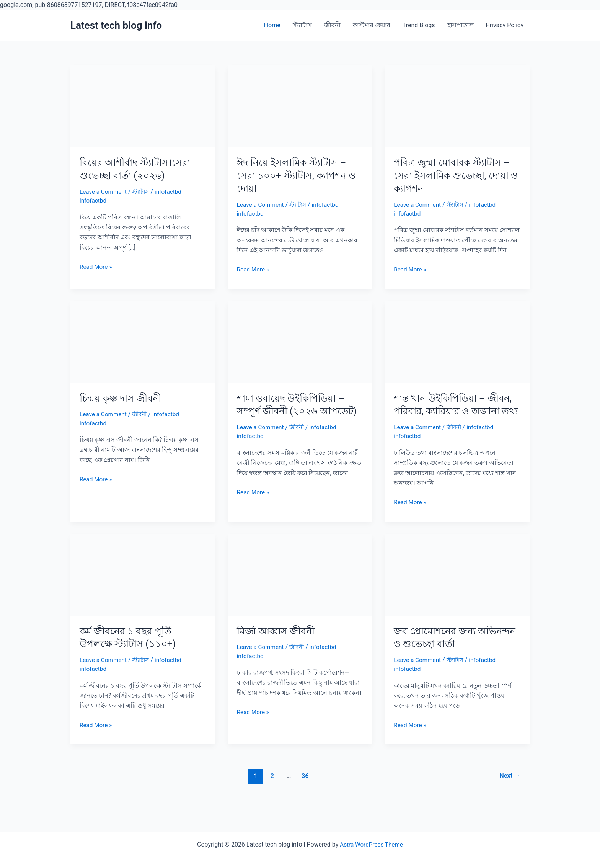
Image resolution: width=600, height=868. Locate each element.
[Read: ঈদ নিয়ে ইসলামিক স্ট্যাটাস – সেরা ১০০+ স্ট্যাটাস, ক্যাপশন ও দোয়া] (300, 106)
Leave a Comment (104, 192)
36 (304, 789)
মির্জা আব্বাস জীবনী (277, 644)
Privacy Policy (505, 25)
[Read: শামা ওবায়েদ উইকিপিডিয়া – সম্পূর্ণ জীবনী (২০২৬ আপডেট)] (300, 341)
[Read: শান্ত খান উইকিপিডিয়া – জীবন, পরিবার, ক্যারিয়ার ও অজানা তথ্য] (457, 341)
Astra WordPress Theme (371, 844)
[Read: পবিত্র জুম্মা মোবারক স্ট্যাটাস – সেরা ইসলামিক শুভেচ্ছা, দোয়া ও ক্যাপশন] (457, 106)
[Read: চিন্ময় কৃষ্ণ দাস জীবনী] (143, 341)
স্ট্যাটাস (302, 25)
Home (272, 25)
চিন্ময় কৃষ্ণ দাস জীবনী (122, 398)
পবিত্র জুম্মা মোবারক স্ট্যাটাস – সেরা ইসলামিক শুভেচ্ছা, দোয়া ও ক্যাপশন (454, 175)
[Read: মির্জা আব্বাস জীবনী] (300, 587)
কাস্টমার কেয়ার (372, 25)
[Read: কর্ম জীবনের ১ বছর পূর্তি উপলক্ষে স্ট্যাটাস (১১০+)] (143, 587)
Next (509, 789)
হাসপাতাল (461, 25)
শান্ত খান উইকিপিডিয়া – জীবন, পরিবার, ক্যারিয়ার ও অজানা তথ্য (456, 411)
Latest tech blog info (116, 25)
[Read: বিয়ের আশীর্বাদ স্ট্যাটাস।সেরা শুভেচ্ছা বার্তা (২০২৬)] (143, 106)
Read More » (96, 267)
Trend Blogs (419, 25)
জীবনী (332, 25)
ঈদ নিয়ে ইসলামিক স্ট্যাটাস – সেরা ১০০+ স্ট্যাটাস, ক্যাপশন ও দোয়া (300, 175)
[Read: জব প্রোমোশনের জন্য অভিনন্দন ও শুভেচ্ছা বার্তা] (457, 587)
